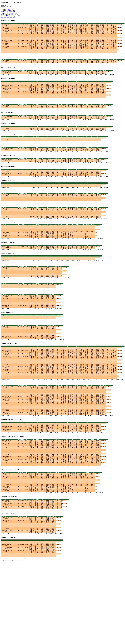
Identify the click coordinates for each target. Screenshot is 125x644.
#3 (6, 9)
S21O (14, 12)
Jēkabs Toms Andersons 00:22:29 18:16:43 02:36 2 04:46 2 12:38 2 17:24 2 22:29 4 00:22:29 (32, 604)
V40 (13, 16)
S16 (2, 12)
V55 (2, 17)
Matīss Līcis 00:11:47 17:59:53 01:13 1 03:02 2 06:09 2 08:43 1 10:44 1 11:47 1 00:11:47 (35, 302)
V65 (8, 17)
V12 (7, 14)
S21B (11, 12)
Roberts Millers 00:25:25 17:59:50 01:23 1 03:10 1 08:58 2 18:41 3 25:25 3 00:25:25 (32, 377)
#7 (1, 11)
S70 (16, 13)
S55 (7, 13)
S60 (10, 13)
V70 (11, 17)
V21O (9, 16)
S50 (5, 13)
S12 (11, 11)
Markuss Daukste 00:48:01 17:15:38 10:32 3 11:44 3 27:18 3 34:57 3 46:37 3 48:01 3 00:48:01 (35, 310)
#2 (4, 9)
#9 (6, 11)
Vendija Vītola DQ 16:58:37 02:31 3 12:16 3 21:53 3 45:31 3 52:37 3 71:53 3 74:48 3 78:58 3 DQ (50, 266)
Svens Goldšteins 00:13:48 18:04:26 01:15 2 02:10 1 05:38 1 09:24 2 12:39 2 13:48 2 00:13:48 (35, 306)
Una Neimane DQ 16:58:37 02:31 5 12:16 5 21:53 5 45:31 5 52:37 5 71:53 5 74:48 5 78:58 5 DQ (50, 557)
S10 (8, 11)
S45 (2, 13)
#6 (12, 9)
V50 (19, 16)
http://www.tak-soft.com (11, 643)
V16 (13, 14)
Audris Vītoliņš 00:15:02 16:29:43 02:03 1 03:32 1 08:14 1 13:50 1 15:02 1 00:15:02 (32, 334)
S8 (2, 14)
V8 (14, 17)
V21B (5, 16)
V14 (10, 14)
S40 (17, 12)
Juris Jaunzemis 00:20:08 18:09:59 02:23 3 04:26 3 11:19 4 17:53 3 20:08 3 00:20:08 (32, 628)
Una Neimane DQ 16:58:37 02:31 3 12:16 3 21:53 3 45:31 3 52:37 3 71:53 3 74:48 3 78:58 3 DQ (50, 262)
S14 (14, 11)
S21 (7, 12)
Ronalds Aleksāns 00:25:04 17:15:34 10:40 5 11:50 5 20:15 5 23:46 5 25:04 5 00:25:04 (32, 608)
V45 (16, 16)
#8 (4, 11)
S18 (5, 12)
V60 (5, 17)
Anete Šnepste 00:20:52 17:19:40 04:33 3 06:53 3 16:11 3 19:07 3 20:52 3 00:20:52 (32, 600)
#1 (1, 9)
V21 (2, 16)
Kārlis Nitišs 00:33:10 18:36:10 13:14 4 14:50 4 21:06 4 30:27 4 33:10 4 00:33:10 (32, 381)
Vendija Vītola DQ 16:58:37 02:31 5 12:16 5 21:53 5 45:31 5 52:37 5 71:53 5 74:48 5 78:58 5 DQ (50, 561)
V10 (4, 14)
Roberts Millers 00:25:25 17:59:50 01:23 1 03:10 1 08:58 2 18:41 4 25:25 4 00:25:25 (32, 631)
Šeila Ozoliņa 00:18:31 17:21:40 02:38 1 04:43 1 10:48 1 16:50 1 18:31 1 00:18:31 (32, 357)
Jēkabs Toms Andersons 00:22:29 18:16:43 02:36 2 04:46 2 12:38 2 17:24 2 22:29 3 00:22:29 (32, 342)
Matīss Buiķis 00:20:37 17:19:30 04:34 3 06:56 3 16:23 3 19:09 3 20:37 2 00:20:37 (32, 338)
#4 (8, 9)
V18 (16, 14)
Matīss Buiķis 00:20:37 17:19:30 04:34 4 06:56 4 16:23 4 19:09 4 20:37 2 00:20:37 (32, 596)
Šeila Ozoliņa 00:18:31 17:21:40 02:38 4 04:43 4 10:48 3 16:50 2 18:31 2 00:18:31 (32, 624)
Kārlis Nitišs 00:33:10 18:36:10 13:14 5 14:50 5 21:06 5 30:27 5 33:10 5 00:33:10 (32, 635)
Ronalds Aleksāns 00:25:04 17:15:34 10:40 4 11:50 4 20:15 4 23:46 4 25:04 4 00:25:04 (32, 345)
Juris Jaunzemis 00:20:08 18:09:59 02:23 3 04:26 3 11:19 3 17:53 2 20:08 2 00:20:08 (32, 373)
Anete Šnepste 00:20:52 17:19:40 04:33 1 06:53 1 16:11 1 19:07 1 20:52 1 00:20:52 (32, 322)
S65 (13, 13)
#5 (10, 9)
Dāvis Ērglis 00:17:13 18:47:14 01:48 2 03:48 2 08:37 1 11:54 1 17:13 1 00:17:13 (32, 369)
